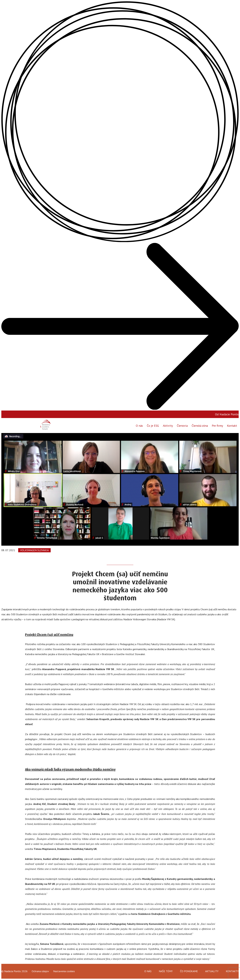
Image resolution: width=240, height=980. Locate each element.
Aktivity (167, 425)
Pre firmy (217, 425)
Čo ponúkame (189, 971)
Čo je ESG (152, 425)
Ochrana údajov (40, 971)
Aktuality (212, 971)
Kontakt (232, 425)
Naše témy (166, 971)
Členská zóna (199, 425)
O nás (139, 425)
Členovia (182, 425)
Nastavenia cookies (64, 971)
